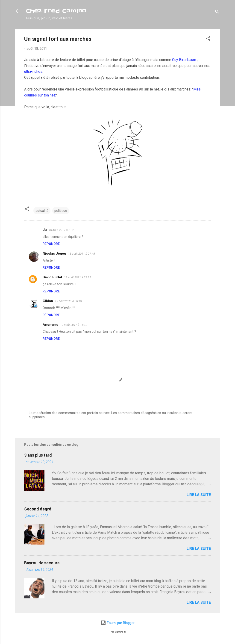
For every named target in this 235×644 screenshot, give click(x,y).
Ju (45, 230)
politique (61, 211)
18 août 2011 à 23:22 (78, 277)
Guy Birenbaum (185, 60)
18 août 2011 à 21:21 (62, 230)
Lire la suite (199, 495)
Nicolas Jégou (54, 254)
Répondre (51, 244)
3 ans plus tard (38, 455)
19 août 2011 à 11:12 (74, 325)
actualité (42, 211)
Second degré (38, 509)
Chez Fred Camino (56, 11)
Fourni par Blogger (117, 623)
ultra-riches (33, 71)
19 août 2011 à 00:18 (68, 301)
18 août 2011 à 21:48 (81, 254)
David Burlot (52, 277)
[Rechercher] (217, 13)
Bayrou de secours (42, 563)
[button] (208, 39)
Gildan (48, 301)
